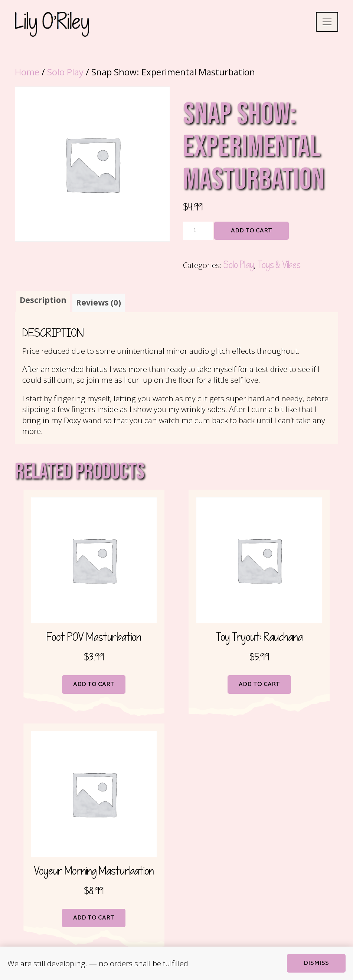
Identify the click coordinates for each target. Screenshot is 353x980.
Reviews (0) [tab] (99, 304)
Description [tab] (43, 300)
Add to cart (251, 231)
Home (27, 72)
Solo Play (65, 72)
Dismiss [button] (316, 963)
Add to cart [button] (94, 686)
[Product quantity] (198, 231)
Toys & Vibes (279, 265)
